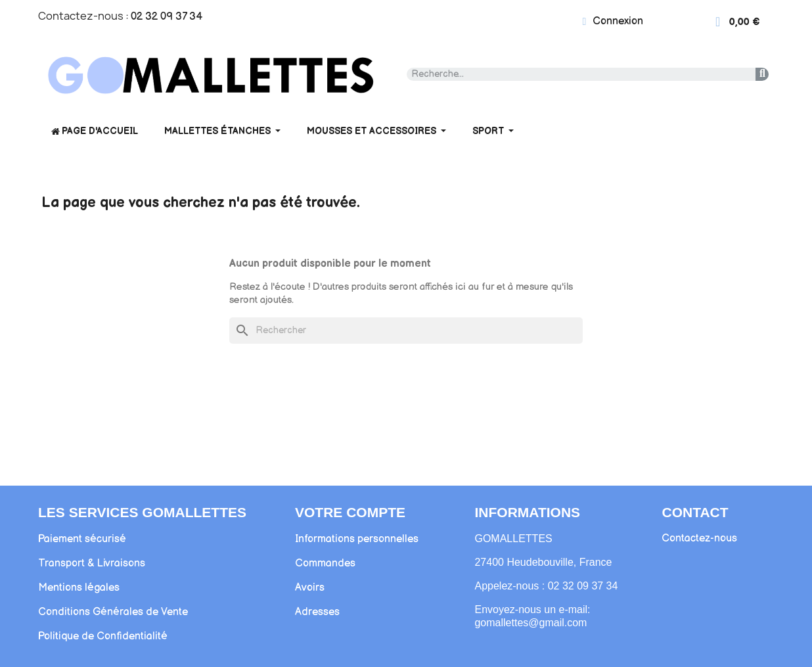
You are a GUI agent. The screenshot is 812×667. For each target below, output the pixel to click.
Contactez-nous (699, 539)
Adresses (317, 612)
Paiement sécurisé (82, 539)
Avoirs (310, 588)
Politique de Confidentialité (103, 636)
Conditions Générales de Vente (113, 612)
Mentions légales (79, 588)
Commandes (325, 563)
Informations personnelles (357, 539)
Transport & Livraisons (92, 563)
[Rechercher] (406, 331)
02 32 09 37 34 (167, 17)
